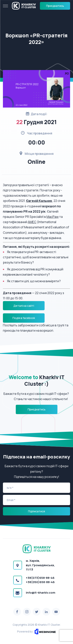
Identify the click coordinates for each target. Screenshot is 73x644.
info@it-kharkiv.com (41, 593)
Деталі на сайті (24, 306)
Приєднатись (55, 6)
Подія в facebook (24, 318)
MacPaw (53, 217)
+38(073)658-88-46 (40, 578)
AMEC (32, 222)
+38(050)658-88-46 (40, 582)
